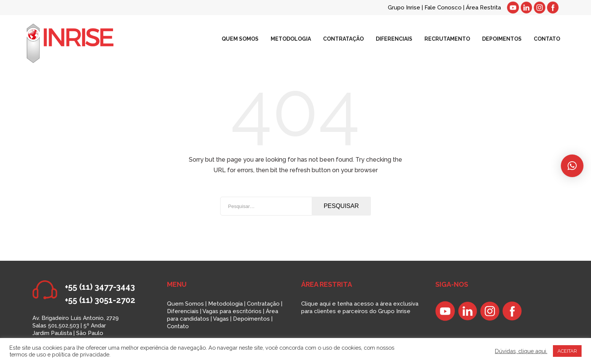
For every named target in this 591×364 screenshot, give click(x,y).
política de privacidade (81, 354)
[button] (572, 166)
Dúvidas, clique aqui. (521, 351)
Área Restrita (483, 8)
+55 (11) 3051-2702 (100, 300)
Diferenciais (183, 311)
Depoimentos (251, 319)
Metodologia (225, 304)
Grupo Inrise (404, 8)
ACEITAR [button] (567, 351)
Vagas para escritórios (232, 311)
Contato (178, 326)
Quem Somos (185, 304)
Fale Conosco (444, 8)
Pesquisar (341, 206)
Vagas (221, 319)
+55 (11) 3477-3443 (100, 287)
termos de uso (28, 354)
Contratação (263, 304)
